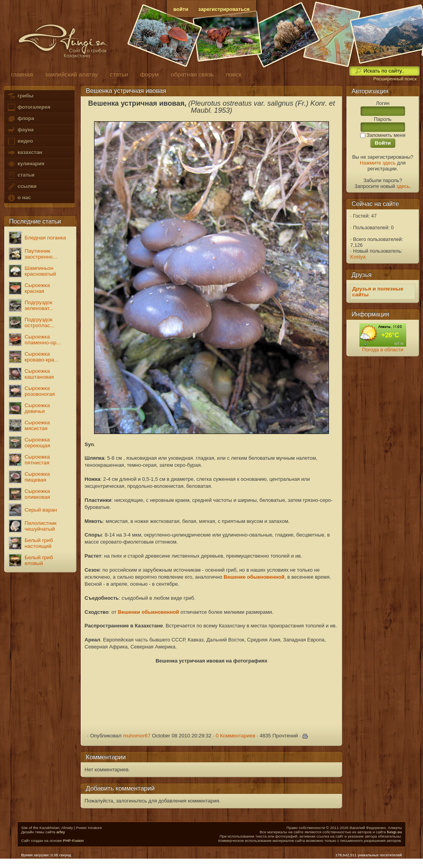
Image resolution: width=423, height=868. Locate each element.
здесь (403, 186)
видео (20, 141)
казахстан (25, 153)
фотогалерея (28, 107)
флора (20, 119)
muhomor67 (137, 736)
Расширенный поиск (395, 79)
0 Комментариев (236, 736)
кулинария (26, 164)
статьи (21, 175)
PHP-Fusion (73, 841)
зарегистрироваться (224, 9)
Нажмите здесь (378, 163)
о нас (19, 198)
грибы (20, 96)
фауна (20, 130)
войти (181, 9)
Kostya (358, 257)
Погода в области (383, 350)
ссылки (22, 187)
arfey (60, 832)
